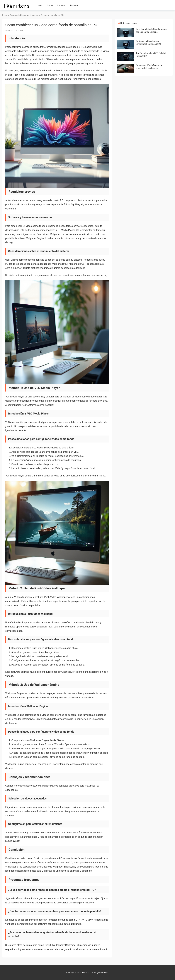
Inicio (41, 5)
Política (74, 5)
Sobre (50, 5)
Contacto (62, 5)
